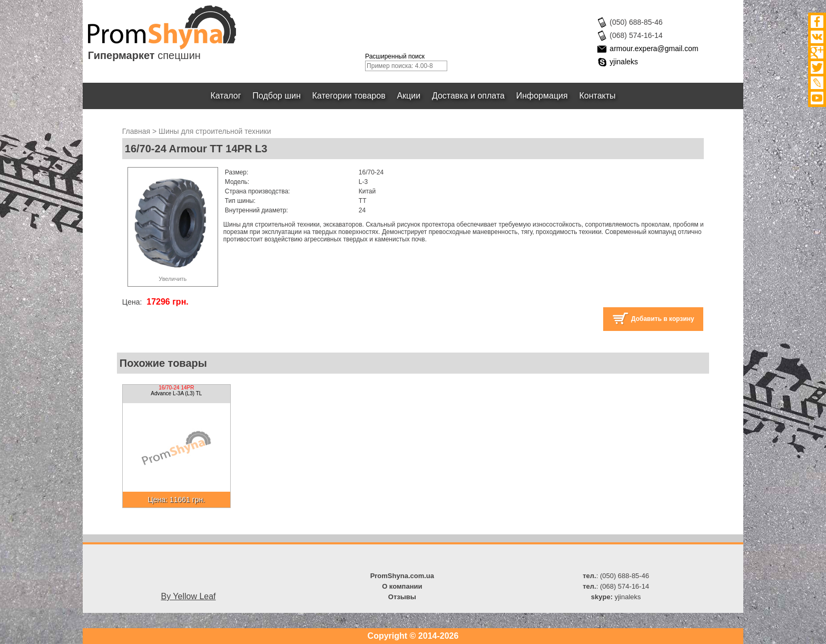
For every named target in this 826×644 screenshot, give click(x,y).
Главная (136, 131)
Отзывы (402, 597)
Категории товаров (349, 96)
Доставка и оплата (468, 96)
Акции (409, 96)
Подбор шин (276, 96)
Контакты (598, 96)
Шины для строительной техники (215, 131)
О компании (402, 586)
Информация (542, 96)
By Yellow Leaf (188, 596)
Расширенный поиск (395, 56)
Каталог (226, 96)
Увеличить (173, 279)
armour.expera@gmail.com (654, 48)
